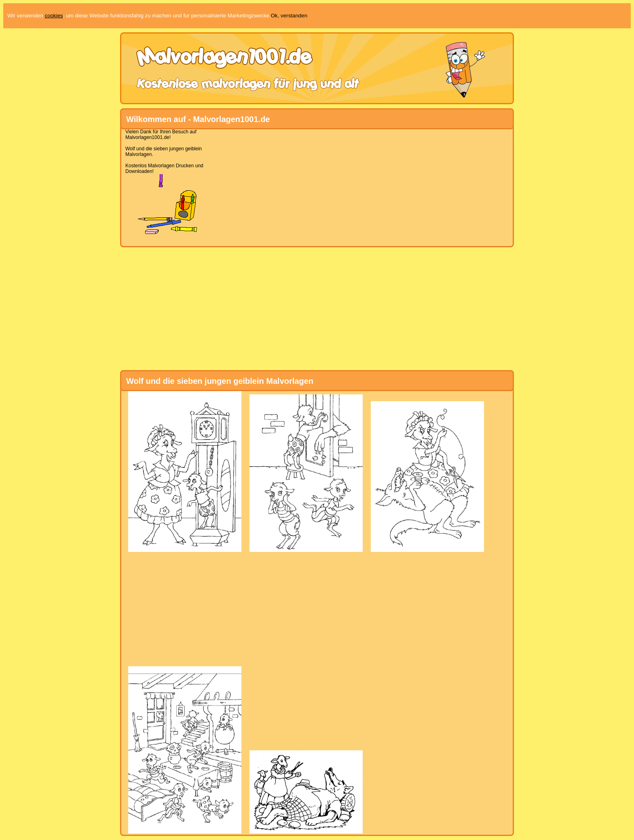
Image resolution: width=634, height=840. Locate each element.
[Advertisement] (314, 185)
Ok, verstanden (289, 16)
